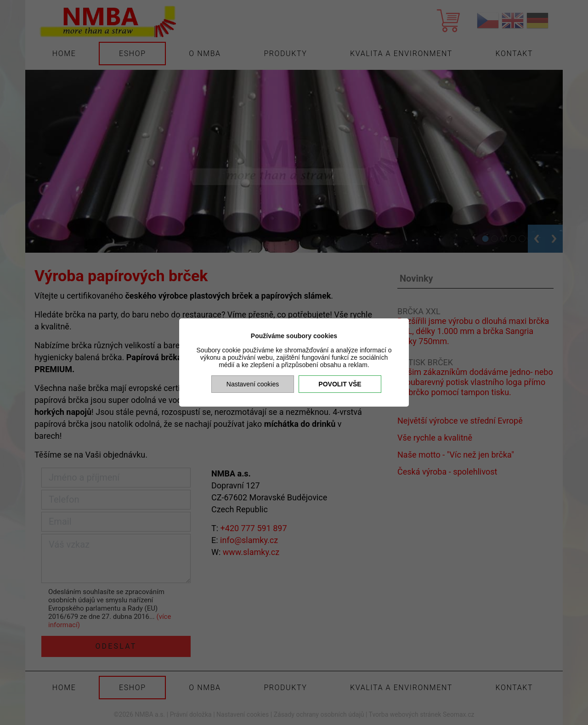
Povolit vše (340, 384)
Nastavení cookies (253, 384)
